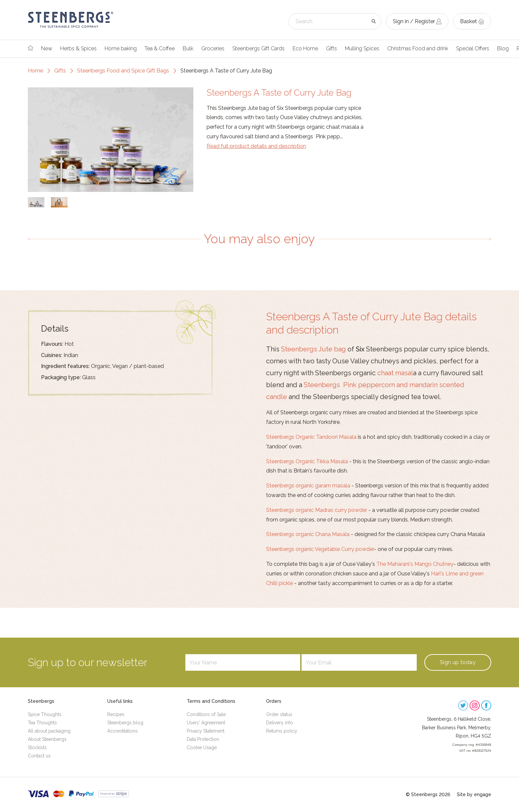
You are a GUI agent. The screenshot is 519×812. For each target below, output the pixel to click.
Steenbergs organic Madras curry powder (317, 510)
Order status (279, 714)
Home (35, 71)
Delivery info (280, 723)
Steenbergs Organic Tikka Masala (307, 461)
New (47, 48)
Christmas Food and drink (418, 48)
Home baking (121, 48)
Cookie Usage (202, 747)
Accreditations (122, 731)
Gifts (331, 48)
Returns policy (282, 731)
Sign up (458, 662)
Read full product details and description (256, 146)
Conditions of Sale (206, 714)
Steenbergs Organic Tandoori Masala (311, 437)
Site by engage (474, 794)
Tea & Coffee (160, 48)
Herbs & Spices (78, 48)
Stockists (37, 747)
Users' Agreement (206, 723)
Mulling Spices (362, 48)
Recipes (116, 714)
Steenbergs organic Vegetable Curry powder (320, 549)
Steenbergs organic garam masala (308, 486)
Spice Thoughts (45, 714)
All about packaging (49, 731)
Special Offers (473, 48)
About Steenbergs (47, 739)
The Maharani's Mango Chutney (415, 564)
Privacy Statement (206, 731)
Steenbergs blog (125, 723)
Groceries (213, 48)
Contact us (39, 756)
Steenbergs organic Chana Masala (308, 534)
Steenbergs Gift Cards (259, 48)
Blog (503, 48)
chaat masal (395, 373)
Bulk (188, 48)
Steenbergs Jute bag (313, 349)
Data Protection (203, 739)
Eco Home (305, 48)
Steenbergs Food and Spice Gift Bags (123, 71)
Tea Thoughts (42, 723)
